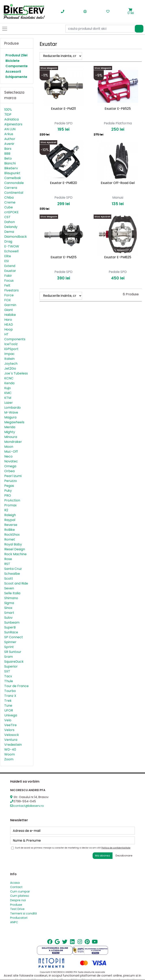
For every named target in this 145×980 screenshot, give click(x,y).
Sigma (9, 603)
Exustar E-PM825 (118, 257)
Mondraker (13, 442)
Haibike (10, 315)
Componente (17, 66)
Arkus (9, 134)
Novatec (11, 461)
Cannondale (14, 183)
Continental (14, 193)
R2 (6, 510)
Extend (10, 266)
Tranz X (10, 696)
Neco (8, 456)
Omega (10, 466)
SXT (7, 671)
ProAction (12, 500)
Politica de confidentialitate (116, 848)
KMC (8, 393)
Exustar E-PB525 (118, 109)
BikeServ (11, 168)
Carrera (11, 188)
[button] (131, 10)
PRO (8, 495)
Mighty (10, 432)
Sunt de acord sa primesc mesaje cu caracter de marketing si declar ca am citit (73, 848)
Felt (7, 285)
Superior (11, 666)
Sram (9, 657)
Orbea (9, 471)
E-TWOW (12, 246)
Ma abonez (103, 856)
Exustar (10, 271)
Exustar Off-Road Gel (118, 183)
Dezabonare (124, 856)
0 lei (131, 13)
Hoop (9, 329)
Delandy (11, 227)
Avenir (9, 144)
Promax (10, 505)
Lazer (9, 403)
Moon (9, 447)
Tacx (8, 676)
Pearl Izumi (13, 476)
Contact (16, 887)
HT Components (15, 337)
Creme (10, 202)
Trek (8, 701)
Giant (9, 310)
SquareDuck (14, 662)
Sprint (9, 647)
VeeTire (10, 725)
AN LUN (10, 129)
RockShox (12, 535)
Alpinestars (13, 124)
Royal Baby (13, 544)
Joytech (11, 364)
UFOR (9, 710)
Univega (11, 715)
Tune (8, 706)
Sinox (8, 608)
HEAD (9, 325)
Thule (9, 681)
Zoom (9, 759)
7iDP (8, 114)
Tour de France (16, 686)
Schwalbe (12, 574)
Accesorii (13, 72)
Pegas (9, 486)
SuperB (10, 627)
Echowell (11, 251)
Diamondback (16, 237)
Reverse (11, 525)
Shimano (11, 598)
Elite (8, 256)
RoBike (10, 530)
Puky (8, 491)
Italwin (9, 359)
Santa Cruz (13, 569)
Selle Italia (12, 593)
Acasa (15, 883)
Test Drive (17, 909)
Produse (16, 905)
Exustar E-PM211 (63, 109)
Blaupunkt (12, 173)
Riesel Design (15, 549)
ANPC (14, 922)
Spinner (10, 642)
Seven (9, 588)
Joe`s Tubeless (16, 373)
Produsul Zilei (16, 55)
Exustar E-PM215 (64, 257)
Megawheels (14, 422)
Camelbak (13, 178)
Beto (8, 158)
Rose (8, 559)
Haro (8, 320)
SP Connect (14, 637)
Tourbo (10, 691)
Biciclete (12, 61)
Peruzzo (11, 481)
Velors (9, 730)
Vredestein (13, 745)
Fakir (8, 276)
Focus (9, 281)
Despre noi (18, 900)
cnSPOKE (11, 212)
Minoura (11, 437)
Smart (9, 613)
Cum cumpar (20, 891)
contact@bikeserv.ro (29, 806)
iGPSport (11, 349)
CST (7, 217)
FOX (8, 300)
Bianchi (10, 163)
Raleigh (10, 515)
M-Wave (11, 412)
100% (8, 110)
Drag (8, 241)
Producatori (19, 918)
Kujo (8, 388)
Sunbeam (12, 622)
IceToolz (11, 344)
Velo (8, 720)
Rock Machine (15, 554)
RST (7, 564)
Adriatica (11, 119)
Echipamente (16, 77)
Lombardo (12, 408)
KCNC (9, 378)
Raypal (10, 520)
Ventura (11, 740)
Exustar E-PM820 (63, 183)
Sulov (8, 618)
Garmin (10, 305)
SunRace (11, 632)
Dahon (10, 222)
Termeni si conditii (23, 913)
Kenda (9, 383)
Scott (9, 579)
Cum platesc (20, 896)
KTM (8, 398)
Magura (10, 417)
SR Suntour (13, 652)
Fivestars (11, 290)
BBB (7, 154)
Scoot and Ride (16, 583)
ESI (6, 261)
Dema (9, 232)
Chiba (9, 198)
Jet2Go (10, 368)
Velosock (12, 735)
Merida (10, 427)
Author (10, 139)
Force (9, 295)
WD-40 (10, 750)
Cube (9, 207)
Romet (10, 539)
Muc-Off (11, 452)
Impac (9, 354)
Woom (10, 754)
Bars (8, 149)
